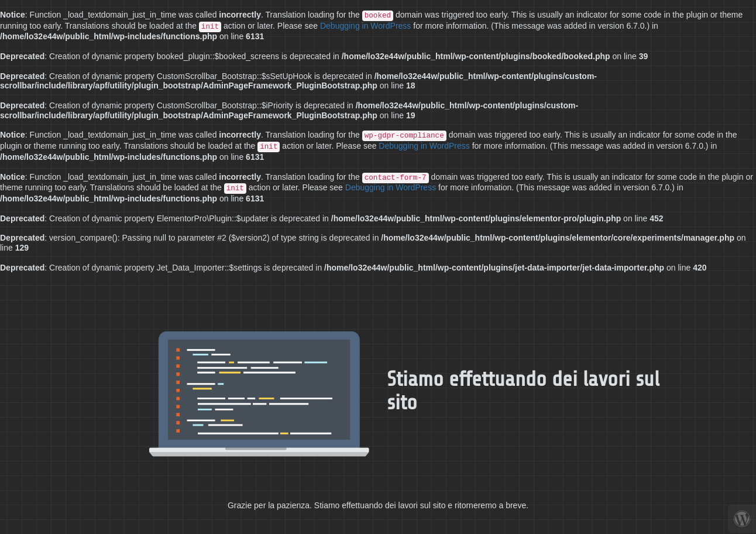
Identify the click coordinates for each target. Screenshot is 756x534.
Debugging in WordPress (365, 26)
